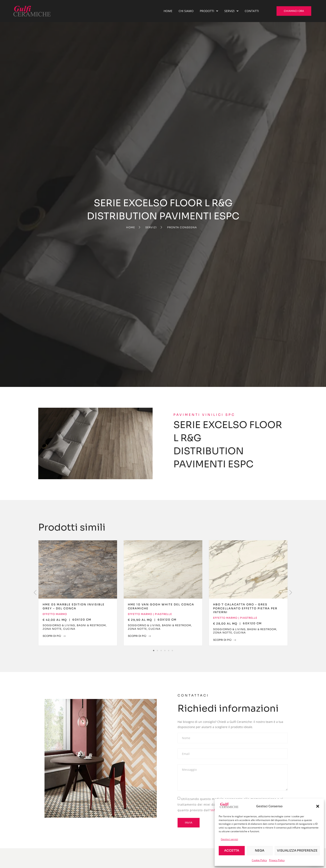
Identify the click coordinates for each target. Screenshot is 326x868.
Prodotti (209, 11)
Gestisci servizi (229, 839)
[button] (318, 806)
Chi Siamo (186, 11)
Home (168, 11)
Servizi (231, 11)
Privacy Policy (277, 860)
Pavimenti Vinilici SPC (204, 415)
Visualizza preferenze (297, 850)
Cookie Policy (259, 860)
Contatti (252, 11)
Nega (260, 850)
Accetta (232, 850)
